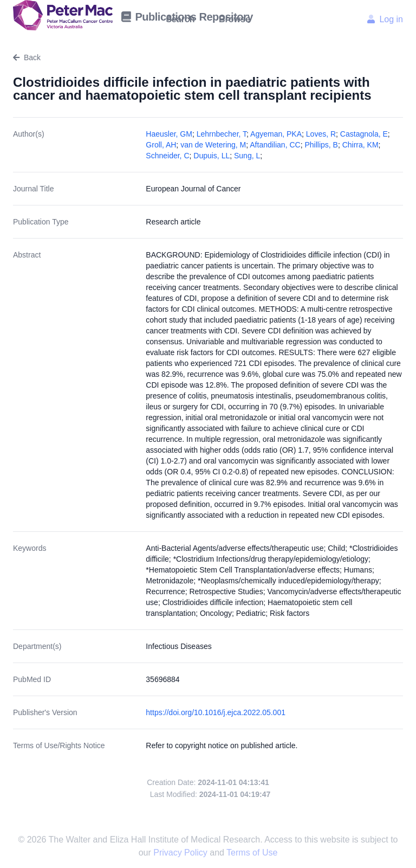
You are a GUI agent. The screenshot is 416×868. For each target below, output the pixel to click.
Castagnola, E (364, 134)
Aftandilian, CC (275, 145)
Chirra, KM (360, 145)
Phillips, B (321, 145)
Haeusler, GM (169, 134)
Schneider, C (167, 156)
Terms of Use (252, 853)
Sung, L (247, 156)
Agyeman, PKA (276, 134)
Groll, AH (161, 145)
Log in (385, 19)
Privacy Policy (181, 853)
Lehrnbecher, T (222, 134)
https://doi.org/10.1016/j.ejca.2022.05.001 (216, 712)
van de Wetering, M (213, 145)
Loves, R (321, 134)
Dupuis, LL (212, 156)
